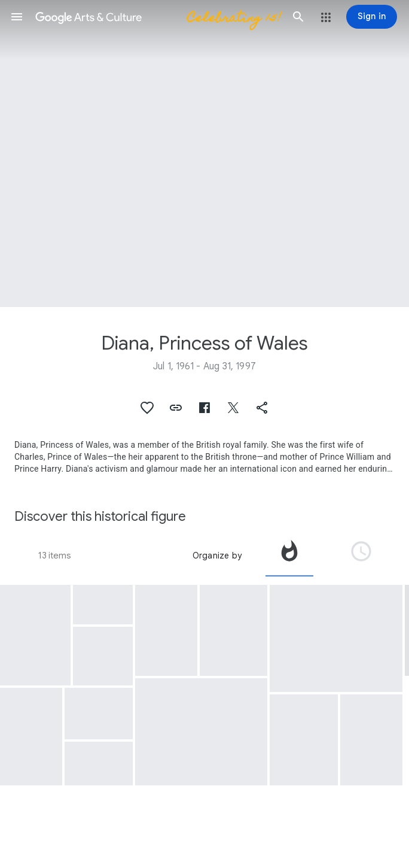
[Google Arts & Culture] (158, 17)
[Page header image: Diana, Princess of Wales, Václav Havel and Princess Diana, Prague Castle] (204, 154)
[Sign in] (372, 17)
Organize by (217, 556)
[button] (17, 17)
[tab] (289, 556)
